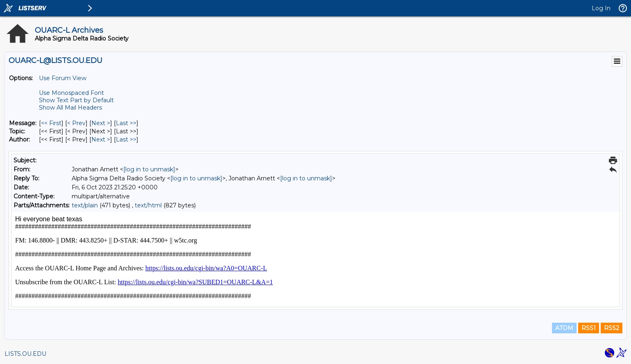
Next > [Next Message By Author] (101, 139)
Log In (601, 8)
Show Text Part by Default (76, 100)
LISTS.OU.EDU (25, 354)
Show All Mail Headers (70, 108)
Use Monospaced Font (71, 93)
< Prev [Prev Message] (76, 123)
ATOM (564, 328)
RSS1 (589, 328)
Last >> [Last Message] (126, 123)
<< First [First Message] (51, 123)
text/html (148, 205)
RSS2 (612, 328)
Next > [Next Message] (101, 123)
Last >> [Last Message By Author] (126, 139)
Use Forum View (63, 78)
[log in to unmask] (149, 169)
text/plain (85, 205)
